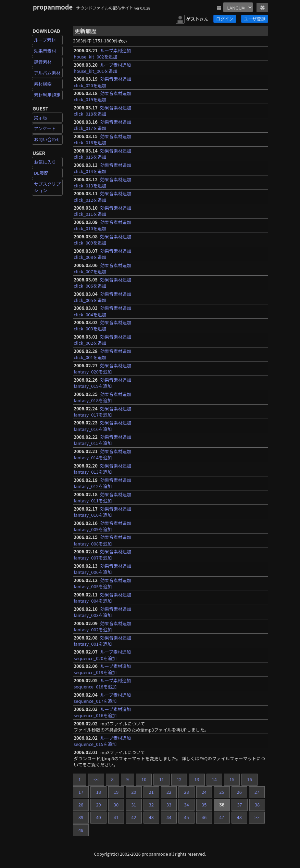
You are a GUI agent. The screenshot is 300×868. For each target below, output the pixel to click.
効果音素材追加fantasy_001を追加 (102, 641)
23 (186, 792)
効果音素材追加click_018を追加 (102, 111)
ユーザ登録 (255, 19)
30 (116, 805)
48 (239, 817)
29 (98, 805)
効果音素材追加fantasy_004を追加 (102, 598)
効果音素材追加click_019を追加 (102, 96)
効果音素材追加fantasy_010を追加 (102, 512)
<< (96, 779)
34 (186, 805)
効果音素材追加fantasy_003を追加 (102, 612)
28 (81, 805)
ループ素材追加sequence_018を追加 (102, 683)
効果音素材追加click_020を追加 (102, 82)
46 (204, 817)
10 (144, 779)
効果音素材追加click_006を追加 (102, 283)
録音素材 (43, 62)
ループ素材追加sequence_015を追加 (102, 741)
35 (204, 805)
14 (214, 779)
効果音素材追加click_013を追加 (102, 182)
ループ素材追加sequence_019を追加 (102, 669)
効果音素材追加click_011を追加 (102, 211)
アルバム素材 (47, 73)
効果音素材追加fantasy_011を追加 (102, 497)
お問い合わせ (47, 139)
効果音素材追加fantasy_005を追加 (102, 583)
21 (151, 792)
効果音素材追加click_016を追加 (102, 139)
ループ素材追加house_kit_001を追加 (102, 68)
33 (169, 805)
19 (116, 792)
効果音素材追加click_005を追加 (102, 297)
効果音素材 (45, 51)
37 (239, 805)
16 (249, 779)
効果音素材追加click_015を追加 (102, 154)
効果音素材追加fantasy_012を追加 (102, 483)
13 (197, 779)
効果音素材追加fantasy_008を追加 (102, 540)
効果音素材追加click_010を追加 (102, 225)
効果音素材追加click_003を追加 (102, 325)
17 (81, 792)
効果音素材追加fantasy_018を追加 (102, 397)
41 (116, 817)
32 (151, 805)
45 (186, 817)
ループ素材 (45, 40)
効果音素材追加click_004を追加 (102, 311)
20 (134, 792)
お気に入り (45, 162)
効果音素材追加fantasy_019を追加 (102, 383)
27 (257, 792)
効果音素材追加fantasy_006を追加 (102, 569)
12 (179, 779)
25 (222, 792)
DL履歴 (41, 173)
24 (204, 792)
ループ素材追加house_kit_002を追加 (102, 54)
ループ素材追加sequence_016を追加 (102, 712)
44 (169, 817)
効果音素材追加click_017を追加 (102, 125)
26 (239, 792)
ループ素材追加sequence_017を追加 (102, 698)
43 (151, 817)
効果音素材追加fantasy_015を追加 (102, 440)
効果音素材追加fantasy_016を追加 (102, 426)
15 (232, 779)
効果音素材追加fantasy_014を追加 (102, 454)
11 (161, 779)
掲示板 (41, 117)
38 (257, 805)
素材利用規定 (47, 95)
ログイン (225, 19)
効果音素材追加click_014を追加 (102, 168)
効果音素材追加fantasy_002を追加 (102, 626)
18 (98, 792)
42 (134, 817)
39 (81, 817)
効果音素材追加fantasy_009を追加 (102, 526)
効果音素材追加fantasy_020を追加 (102, 369)
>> (257, 817)
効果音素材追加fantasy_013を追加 (102, 469)
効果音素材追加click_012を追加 (102, 196)
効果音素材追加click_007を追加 (102, 268)
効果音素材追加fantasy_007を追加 (102, 555)
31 (134, 805)
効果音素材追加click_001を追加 (102, 354)
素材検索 (43, 84)
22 (169, 792)
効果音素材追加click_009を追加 (102, 240)
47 (222, 817)
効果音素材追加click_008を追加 (102, 254)
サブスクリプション (47, 187)
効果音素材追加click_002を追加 (102, 340)
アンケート (45, 128)
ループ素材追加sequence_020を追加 (102, 655)
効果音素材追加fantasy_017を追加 (102, 412)
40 (98, 817)
